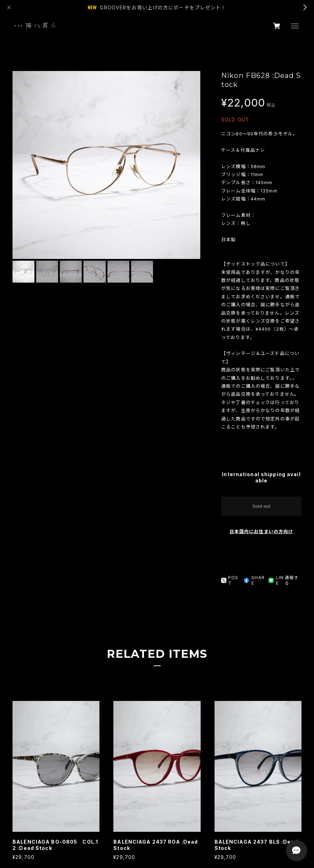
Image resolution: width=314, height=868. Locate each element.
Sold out (261, 506)
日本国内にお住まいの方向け (261, 531)
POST (230, 580)
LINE (276, 580)
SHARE (254, 580)
